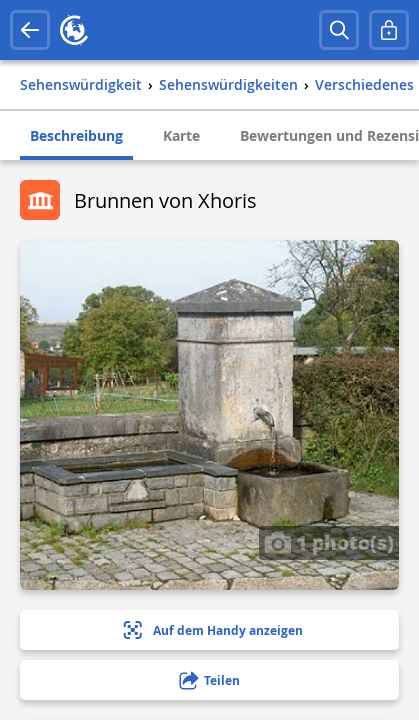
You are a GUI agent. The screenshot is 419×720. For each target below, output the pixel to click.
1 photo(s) (329, 542)
